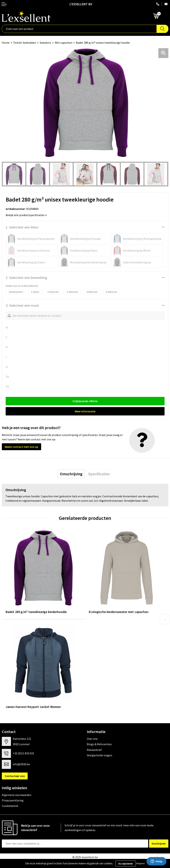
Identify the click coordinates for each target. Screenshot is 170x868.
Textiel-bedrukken (25, 43)
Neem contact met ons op (21, 447)
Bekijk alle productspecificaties (26, 215)
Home (6, 43)
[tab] (71, 474)
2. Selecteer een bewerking (26, 277)
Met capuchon (64, 43)
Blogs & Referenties (99, 744)
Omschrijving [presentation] (71, 474)
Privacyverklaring (13, 800)
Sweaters (45, 43)
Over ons (92, 739)
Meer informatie (85, 411)
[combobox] (79, 29)
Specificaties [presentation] (99, 474)
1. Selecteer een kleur (22, 227)
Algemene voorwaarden (17, 795)
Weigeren (141, 863)
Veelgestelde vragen (99, 755)
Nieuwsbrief (94, 750)
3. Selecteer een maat (22, 305)
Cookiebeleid (10, 806)
